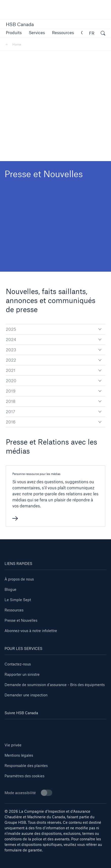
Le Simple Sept (18, 600)
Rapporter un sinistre (22, 674)
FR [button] (92, 33)
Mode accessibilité (28, 793)
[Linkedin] (13, 727)
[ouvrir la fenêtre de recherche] (103, 34)
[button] (14, 33)
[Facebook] (30, 727)
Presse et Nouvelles (21, 620)
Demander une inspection (26, 695)
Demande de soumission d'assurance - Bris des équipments (55, 685)
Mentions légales (19, 755)
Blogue (10, 589)
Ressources (14, 610)
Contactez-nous (18, 664)
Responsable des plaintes (26, 766)
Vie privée (13, 745)
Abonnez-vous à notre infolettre (31, 631)
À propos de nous (19, 579)
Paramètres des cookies (24, 776)
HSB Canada (20, 24)
